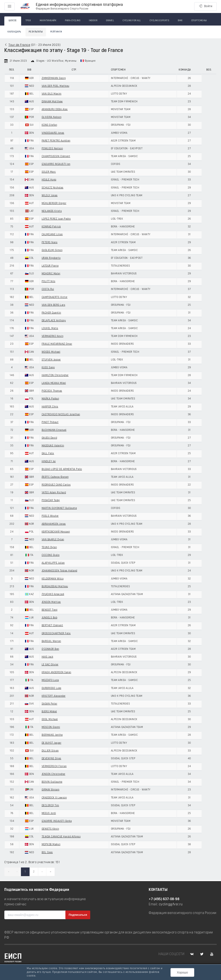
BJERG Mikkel (49, 712)
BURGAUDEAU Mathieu (55, 587)
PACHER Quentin (51, 313)
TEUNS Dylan (49, 547)
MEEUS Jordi (49, 813)
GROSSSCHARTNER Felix (56, 634)
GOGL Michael (50, 719)
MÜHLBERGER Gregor (54, 203)
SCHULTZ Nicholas (53, 188)
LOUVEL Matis (50, 328)
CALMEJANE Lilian (52, 235)
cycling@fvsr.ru (171, 904)
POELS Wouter (50, 516)
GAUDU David (49, 438)
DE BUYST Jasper (52, 743)
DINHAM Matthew (52, 102)
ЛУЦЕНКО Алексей (53, 594)
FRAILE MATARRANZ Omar (57, 344)
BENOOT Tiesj (50, 610)
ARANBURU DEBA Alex (55, 109)
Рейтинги (56, 32)
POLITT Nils (49, 282)
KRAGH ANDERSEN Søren (56, 673)
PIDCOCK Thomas (52, 391)
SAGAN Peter (50, 704)
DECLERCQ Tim (50, 806)
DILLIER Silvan (50, 751)
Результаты (36, 32)
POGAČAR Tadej (51, 500)
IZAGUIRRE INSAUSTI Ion (56, 164)
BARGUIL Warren (51, 641)
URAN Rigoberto (51, 258)
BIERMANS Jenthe (52, 735)
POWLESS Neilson (52, 149)
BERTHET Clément (52, 626)
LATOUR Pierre (50, 266)
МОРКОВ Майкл (51, 845)
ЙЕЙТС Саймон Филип (55, 477)
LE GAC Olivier (50, 665)
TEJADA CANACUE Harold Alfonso (61, 837)
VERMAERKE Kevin (53, 336)
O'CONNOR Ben (50, 649)
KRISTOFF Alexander (54, 696)
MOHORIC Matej (51, 274)
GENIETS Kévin (50, 829)
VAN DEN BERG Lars (54, 305)
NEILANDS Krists (52, 211)
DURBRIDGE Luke (51, 688)
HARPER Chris (50, 407)
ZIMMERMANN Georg (54, 78)
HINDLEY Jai (49, 462)
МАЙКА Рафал (50, 399)
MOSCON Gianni (51, 727)
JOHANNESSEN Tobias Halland (59, 571)
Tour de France (19, 45)
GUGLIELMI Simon (52, 250)
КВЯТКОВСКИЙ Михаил (56, 532)
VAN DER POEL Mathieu (55, 86)
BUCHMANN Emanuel (54, 430)
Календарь (14, 32)
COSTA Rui (48, 289)
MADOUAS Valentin (53, 446)
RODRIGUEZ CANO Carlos (56, 485)
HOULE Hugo (49, 180)
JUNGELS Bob (50, 618)
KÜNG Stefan (49, 125)
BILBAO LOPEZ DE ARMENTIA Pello (62, 469)
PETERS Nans (50, 243)
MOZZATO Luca (50, 680)
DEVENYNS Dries (51, 759)
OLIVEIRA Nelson (52, 117)
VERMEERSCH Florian (54, 766)
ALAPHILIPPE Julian (53, 563)
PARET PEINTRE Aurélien (56, 141)
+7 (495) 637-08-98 (164, 899)
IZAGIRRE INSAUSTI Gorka (57, 821)
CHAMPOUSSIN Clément (56, 156)
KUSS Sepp (48, 368)
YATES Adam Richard (54, 493)
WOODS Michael (51, 352)
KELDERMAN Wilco (53, 579)
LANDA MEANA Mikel (54, 383)
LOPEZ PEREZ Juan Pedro (56, 219)
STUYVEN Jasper (51, 360)
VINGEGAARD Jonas (53, 133)
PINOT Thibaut (50, 422)
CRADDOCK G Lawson (54, 798)
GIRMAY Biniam (51, 790)
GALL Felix (48, 454)
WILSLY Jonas (50, 196)
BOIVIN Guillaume (52, 782)
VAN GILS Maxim (52, 94)
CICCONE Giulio (51, 555)
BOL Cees (47, 853)
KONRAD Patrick (51, 227)
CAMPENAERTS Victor (55, 297)
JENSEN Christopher (54, 774)
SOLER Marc (49, 172)
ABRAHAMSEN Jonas (54, 524)
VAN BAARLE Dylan (53, 540)
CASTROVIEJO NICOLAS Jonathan (61, 415)
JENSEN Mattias (51, 602)
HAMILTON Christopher (55, 375)
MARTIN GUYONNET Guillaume (59, 508)
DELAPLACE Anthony (54, 321)
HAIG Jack (47, 657)
